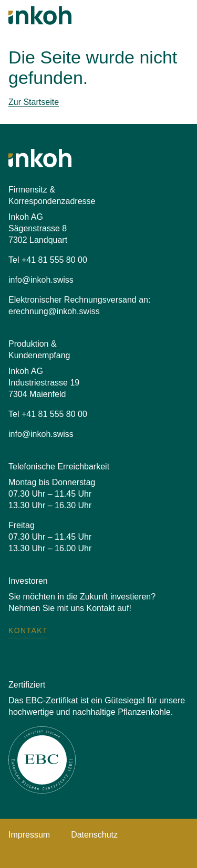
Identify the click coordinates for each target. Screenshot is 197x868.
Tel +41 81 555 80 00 (48, 260)
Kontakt (28, 630)
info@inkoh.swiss (41, 280)
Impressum (29, 835)
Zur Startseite (34, 102)
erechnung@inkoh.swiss (54, 311)
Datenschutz (94, 835)
